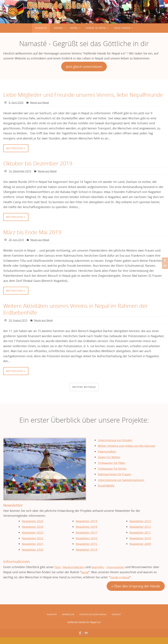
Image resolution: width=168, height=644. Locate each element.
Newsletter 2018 (86, 534)
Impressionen (118, 574)
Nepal (85, 579)
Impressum (68, 621)
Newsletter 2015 (86, 551)
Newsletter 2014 (86, 556)
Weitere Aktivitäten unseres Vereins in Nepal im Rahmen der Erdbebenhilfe (79, 316)
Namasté (52, 621)
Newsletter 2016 (86, 545)
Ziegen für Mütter (110, 464)
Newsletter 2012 (140, 534)
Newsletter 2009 (140, 551)
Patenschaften (108, 458)
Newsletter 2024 (32, 534)
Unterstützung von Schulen (116, 447)
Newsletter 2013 (140, 528)
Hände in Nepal (121, 584)
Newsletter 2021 (32, 551)
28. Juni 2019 (16, 247)
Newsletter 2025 (32, 528)
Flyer (58, 574)
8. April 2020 (16, 109)
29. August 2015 (18, 327)
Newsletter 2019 (86, 528)
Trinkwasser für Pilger (113, 470)
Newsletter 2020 (32, 556)
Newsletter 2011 (140, 539)
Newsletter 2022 (32, 545)
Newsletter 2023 (32, 539)
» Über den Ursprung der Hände (136, 593)
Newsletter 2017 (86, 539)
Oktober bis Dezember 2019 (39, 170)
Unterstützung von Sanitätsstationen (123, 487)
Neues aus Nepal (41, 109)
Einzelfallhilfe (107, 492)
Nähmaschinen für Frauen (116, 481)
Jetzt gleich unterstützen (84, 67)
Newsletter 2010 (140, 545)
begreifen (100, 574)
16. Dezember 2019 (21, 178)
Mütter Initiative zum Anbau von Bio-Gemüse (129, 453)
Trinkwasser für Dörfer (113, 475)
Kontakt (116, 621)
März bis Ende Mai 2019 (33, 239)
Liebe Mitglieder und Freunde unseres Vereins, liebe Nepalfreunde (68, 98)
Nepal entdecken (74, 574)
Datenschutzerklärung (93, 621)
